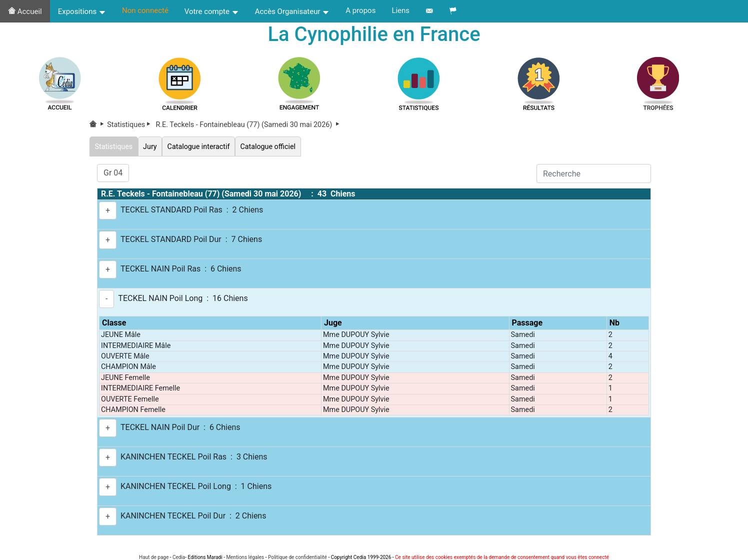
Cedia (179, 557)
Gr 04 (113, 173)
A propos (360, 10)
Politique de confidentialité (297, 557)
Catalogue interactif (199, 146)
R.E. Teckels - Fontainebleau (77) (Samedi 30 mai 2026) (248, 125)
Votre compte (212, 11)
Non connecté (145, 10)
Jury (150, 146)
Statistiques (130, 125)
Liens (400, 10)
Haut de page (154, 557)
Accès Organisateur (292, 11)
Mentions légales (245, 557)
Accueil (25, 11)
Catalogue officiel (269, 146)
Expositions (82, 11)
